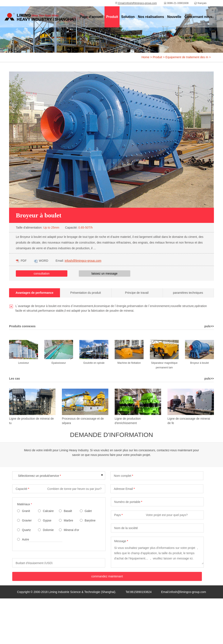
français (202, 3)
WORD (41, 261)
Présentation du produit (86, 293)
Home (145, 57)
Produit (157, 57)
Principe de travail (137, 293)
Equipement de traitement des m (187, 57)
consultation (42, 273)
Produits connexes (22, 326)
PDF (21, 261)
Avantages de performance (35, 293)
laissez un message (104, 273)
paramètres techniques (188, 293)
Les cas (14, 379)
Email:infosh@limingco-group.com (136, 3)
